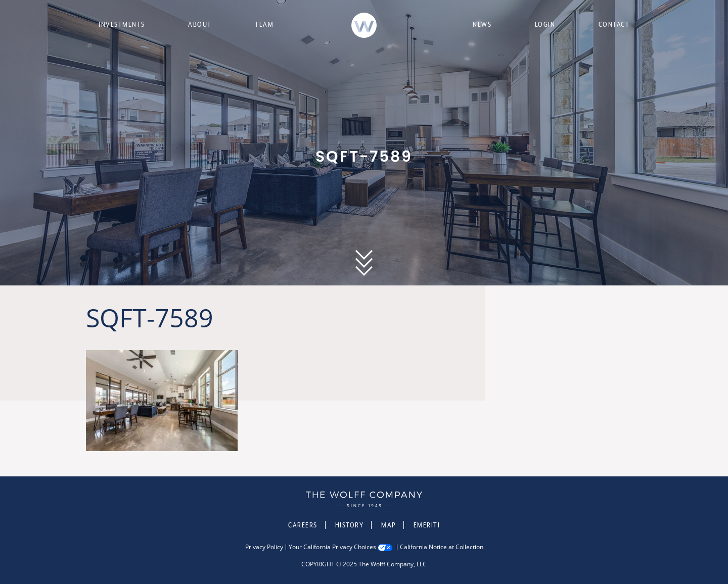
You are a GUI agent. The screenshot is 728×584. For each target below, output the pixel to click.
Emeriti (427, 525)
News (482, 24)
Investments (122, 24)
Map (389, 525)
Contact (614, 24)
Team (264, 24)
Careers (303, 525)
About (200, 24)
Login (545, 24)
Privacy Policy (264, 547)
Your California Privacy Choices (332, 547)
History (350, 525)
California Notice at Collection (442, 547)
